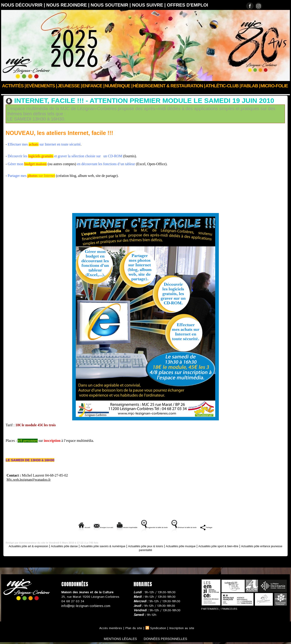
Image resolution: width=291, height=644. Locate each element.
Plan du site (133, 628)
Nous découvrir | (24, 5)
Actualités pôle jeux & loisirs (171, 546)
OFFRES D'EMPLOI (188, 5)
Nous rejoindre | (68, 5)
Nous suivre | (149, 5)
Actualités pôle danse (75, 546)
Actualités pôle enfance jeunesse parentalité (145, 549)
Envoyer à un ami (75, 527)
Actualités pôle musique (212, 546)
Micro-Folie (274, 86)
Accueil (6, 92)
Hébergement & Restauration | (169, 86)
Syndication (158, 628)
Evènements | (42, 86)
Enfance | (93, 86)
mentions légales (117, 638)
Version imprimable (113, 527)
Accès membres (109, 628)
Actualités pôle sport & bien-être (257, 546)
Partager (244, 527)
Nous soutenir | (111, 5)
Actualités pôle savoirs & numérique (85, 92)
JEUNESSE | (70, 86)
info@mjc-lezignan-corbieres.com (85, 605)
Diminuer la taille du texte (208, 527)
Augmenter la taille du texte (158, 527)
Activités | (14, 86)
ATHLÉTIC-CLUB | (223, 86)
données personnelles (169, 638)
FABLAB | (251, 86)
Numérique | (118, 86)
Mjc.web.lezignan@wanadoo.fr (29, 479)
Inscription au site (183, 628)
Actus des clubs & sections (35, 92)
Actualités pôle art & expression (32, 546)
